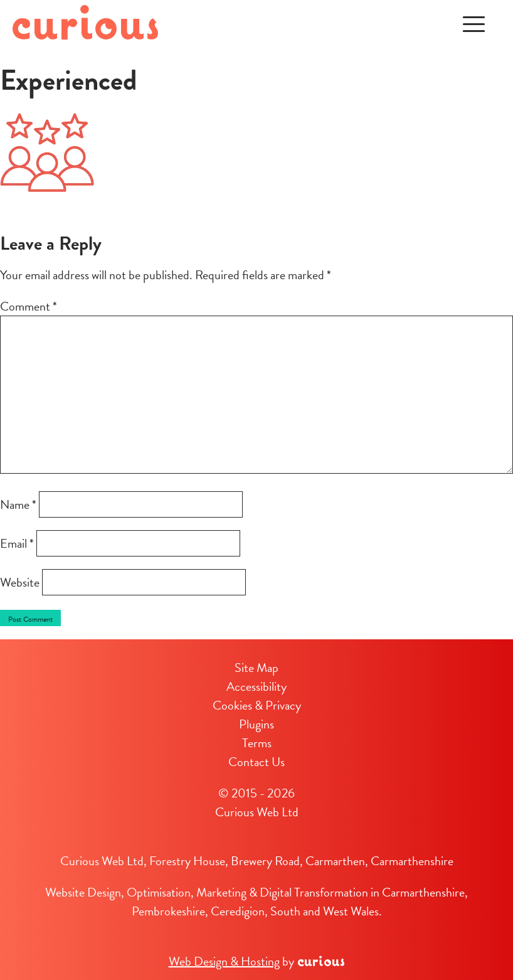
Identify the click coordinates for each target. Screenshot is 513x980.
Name (18, 504)
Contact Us (256, 762)
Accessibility (256, 686)
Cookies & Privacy (257, 705)
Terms (257, 743)
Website (20, 582)
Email (17, 543)
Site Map (256, 668)
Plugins (256, 724)
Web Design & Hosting (224, 961)
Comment (29, 306)
